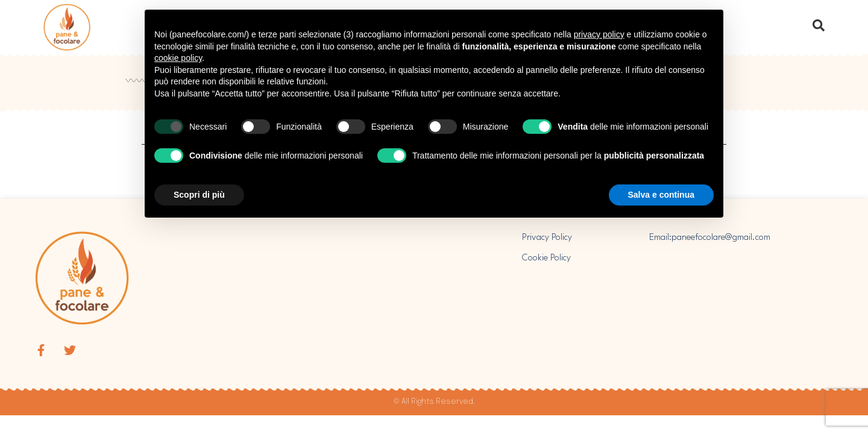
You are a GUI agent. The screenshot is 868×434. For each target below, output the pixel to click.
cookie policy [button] (178, 58)
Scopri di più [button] (199, 195)
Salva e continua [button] (661, 195)
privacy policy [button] (599, 34)
